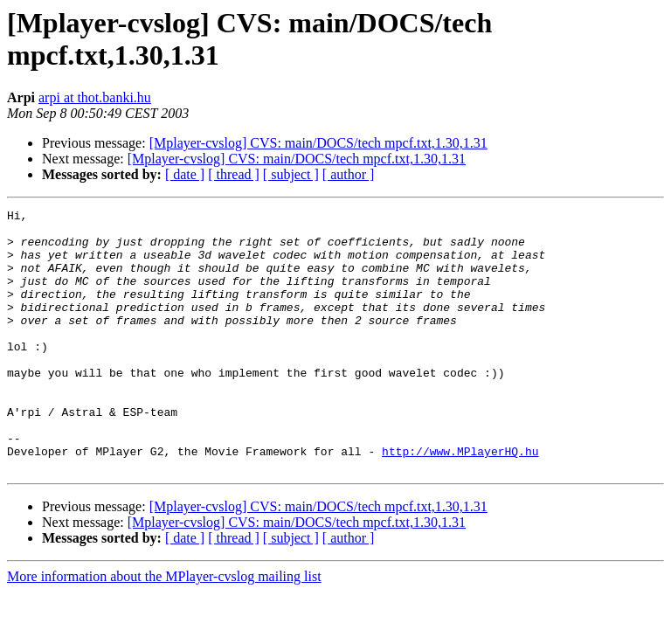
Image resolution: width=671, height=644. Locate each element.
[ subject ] (291, 174)
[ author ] (349, 174)
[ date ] (185, 174)
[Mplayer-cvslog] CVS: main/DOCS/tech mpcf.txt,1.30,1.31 (318, 143)
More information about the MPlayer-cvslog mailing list (164, 629)
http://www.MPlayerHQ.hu (460, 501)
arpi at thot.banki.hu (95, 97)
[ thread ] (234, 174)
